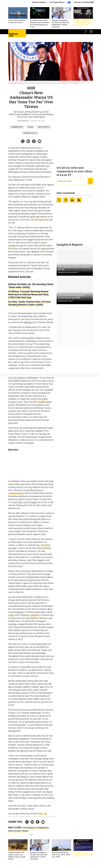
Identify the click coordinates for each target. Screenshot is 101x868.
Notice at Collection (39, 2)
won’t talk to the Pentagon (25, 504)
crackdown (35, 617)
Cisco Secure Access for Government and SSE (71, 298)
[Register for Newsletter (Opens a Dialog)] (90, 183)
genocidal (34, 218)
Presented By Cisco (65, 303)
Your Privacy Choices (60, 2)
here (41, 815)
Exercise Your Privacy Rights (84, 2)
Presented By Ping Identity (68, 274)
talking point (30, 324)
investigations (18, 614)
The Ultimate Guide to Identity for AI (74, 270)
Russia (41, 221)
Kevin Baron (23, 123)
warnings (12, 626)
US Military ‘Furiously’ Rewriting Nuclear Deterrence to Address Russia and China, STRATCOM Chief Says (29, 296)
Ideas (31, 90)
